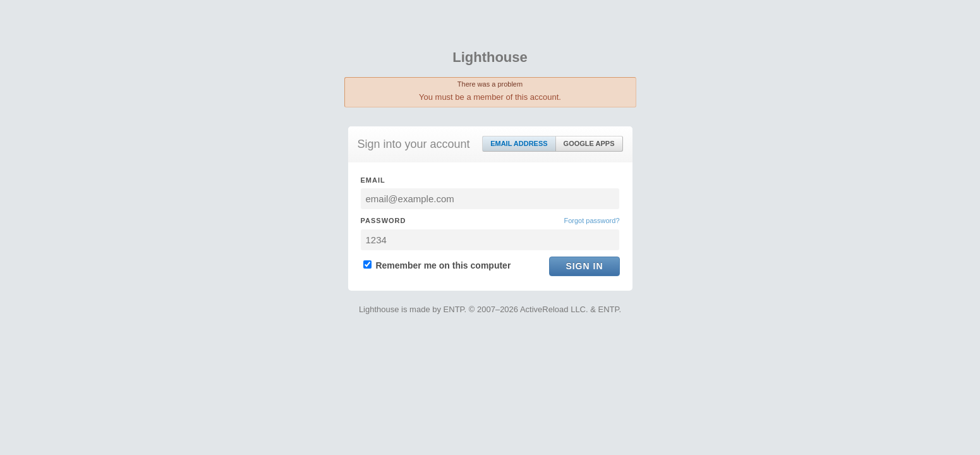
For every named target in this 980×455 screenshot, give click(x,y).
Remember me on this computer (437, 265)
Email (373, 180)
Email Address (519, 143)
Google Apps (589, 143)
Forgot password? (591, 221)
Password (384, 221)
